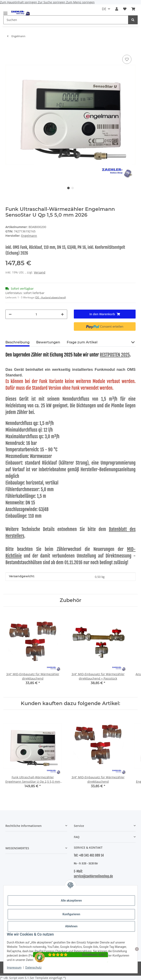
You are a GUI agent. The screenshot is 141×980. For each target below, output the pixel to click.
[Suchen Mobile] (66, 20)
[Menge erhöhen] (62, 314)
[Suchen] (133, 20)
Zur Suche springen (52, 2)
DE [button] (104, 9)
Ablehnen (71, 926)
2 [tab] (73, 188)
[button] (117, 9)
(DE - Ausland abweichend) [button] (50, 297)
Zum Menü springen (80, 2)
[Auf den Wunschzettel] (127, 59)
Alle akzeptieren (71, 901)
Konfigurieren (71, 914)
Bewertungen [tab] (48, 342)
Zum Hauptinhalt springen (19, 2)
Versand (40, 272)
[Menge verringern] (10, 314)
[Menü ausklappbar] (5, 12)
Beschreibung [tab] (17, 342)
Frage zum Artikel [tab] (82, 342)
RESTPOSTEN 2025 (115, 355)
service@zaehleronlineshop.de (93, 876)
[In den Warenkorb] (9, 48)
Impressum (14, 968)
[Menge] (36, 314)
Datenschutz (33, 968)
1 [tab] (68, 188)
